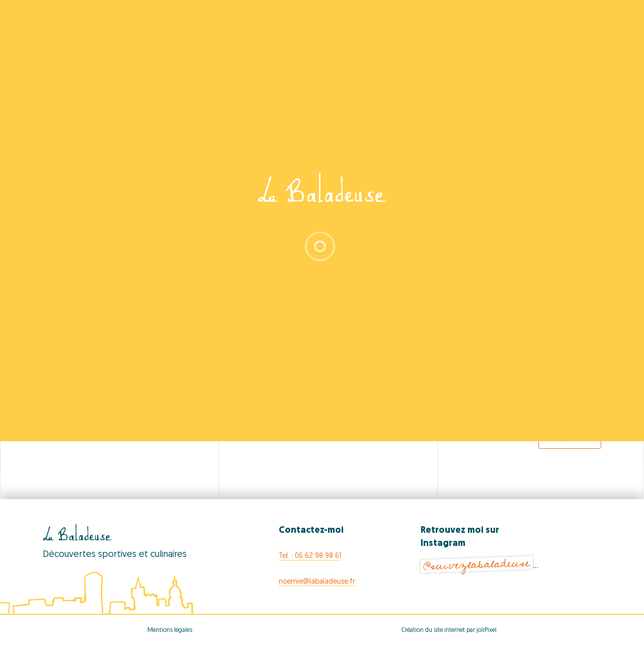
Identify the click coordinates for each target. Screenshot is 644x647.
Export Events (570, 438)
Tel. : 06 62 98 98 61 (310, 556)
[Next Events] (574, 411)
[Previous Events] (78, 411)
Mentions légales (170, 630)
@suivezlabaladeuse (476, 565)
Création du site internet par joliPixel (449, 630)
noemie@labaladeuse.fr (317, 582)
